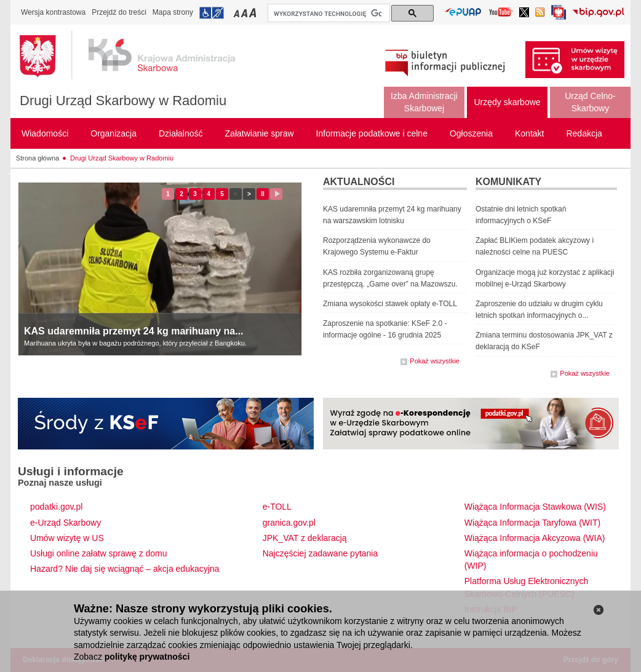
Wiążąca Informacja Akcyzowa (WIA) (535, 538)
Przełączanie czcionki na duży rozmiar (254, 13)
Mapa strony (173, 12)
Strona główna (38, 158)
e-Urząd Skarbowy (66, 523)
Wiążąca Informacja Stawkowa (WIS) (535, 507)
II (265, 194)
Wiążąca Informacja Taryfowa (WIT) (532, 523)
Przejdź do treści (119, 12)
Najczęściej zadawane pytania (320, 553)
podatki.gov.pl (56, 507)
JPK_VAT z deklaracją (305, 538)
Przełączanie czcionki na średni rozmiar (245, 13)
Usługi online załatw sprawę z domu (99, 553)
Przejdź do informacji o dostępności (212, 13)
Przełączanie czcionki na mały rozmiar (237, 13)
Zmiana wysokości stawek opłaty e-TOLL (390, 304)
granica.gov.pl (289, 523)
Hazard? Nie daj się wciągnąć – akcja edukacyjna (125, 569)
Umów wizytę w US (67, 538)
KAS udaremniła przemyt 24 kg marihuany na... (134, 331)
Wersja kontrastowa (53, 12)
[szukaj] (328, 14)
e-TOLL (277, 507)
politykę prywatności (147, 657)
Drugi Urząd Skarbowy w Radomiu (123, 101)
